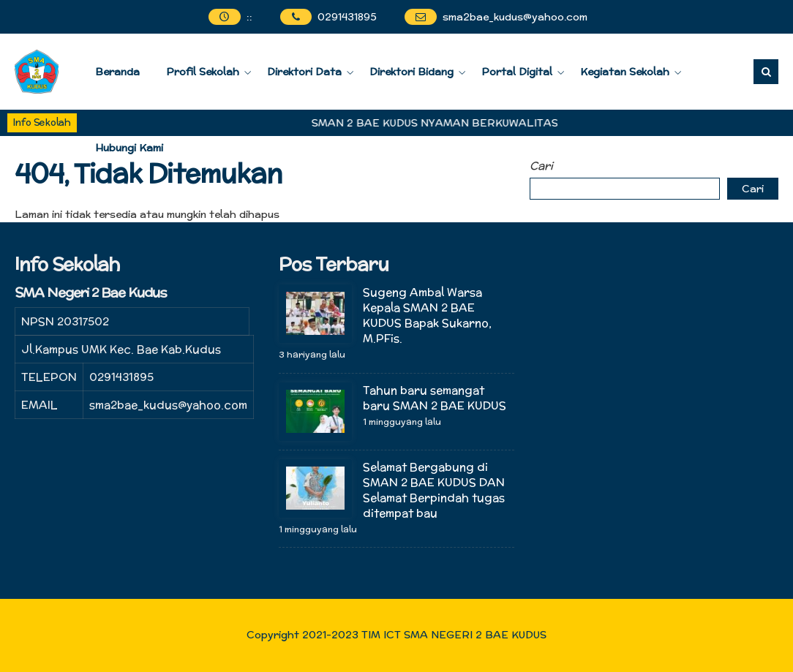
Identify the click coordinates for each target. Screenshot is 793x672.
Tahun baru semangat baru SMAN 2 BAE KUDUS (435, 398)
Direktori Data (304, 72)
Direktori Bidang (411, 72)
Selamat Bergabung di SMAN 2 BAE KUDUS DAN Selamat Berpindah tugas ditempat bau (434, 490)
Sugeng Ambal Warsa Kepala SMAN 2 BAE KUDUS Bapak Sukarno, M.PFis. (427, 315)
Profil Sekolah (203, 72)
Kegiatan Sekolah (625, 72)
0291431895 (347, 17)
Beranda (117, 72)
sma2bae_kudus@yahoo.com (515, 17)
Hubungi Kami (129, 148)
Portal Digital (517, 72)
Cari (541, 166)
